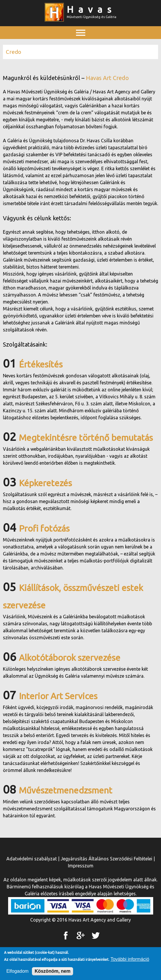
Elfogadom (18, 971)
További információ (130, 959)
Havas (91, 9)
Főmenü (81, 46)
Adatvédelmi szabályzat (32, 859)
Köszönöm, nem (53, 971)
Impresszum (81, 866)
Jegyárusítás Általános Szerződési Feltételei (106, 859)
